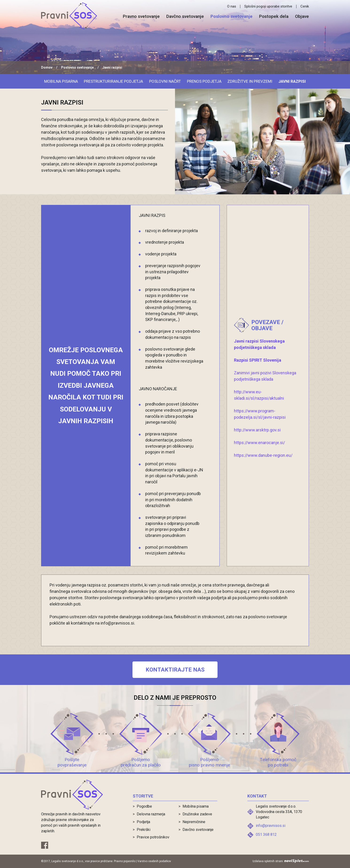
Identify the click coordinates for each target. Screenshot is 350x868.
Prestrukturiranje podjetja (113, 81)
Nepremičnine (194, 822)
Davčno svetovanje (185, 16)
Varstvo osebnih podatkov (154, 861)
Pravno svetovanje (141, 16)
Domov (47, 67)
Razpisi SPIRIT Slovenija (258, 360)
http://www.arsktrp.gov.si (257, 430)
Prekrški (144, 830)
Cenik (305, 6)
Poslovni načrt (165, 81)
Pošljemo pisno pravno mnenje (209, 762)
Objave (302, 16)
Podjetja (143, 822)
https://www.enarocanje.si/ (259, 443)
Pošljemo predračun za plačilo (141, 762)
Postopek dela (274, 16)
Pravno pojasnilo (125, 861)
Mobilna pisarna (61, 81)
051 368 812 (266, 835)
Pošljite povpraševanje (72, 762)
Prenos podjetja (204, 81)
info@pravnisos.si (271, 826)
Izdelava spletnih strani (281, 861)
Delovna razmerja (151, 814)
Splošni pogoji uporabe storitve (268, 6)
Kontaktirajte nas (175, 670)
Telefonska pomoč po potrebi (278, 762)
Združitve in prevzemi (250, 81)
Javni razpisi (292, 81)
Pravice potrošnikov (153, 837)
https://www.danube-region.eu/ (263, 455)
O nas (232, 6)
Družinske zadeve (197, 814)
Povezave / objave (267, 325)
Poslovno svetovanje (231, 16)
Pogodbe (144, 806)
